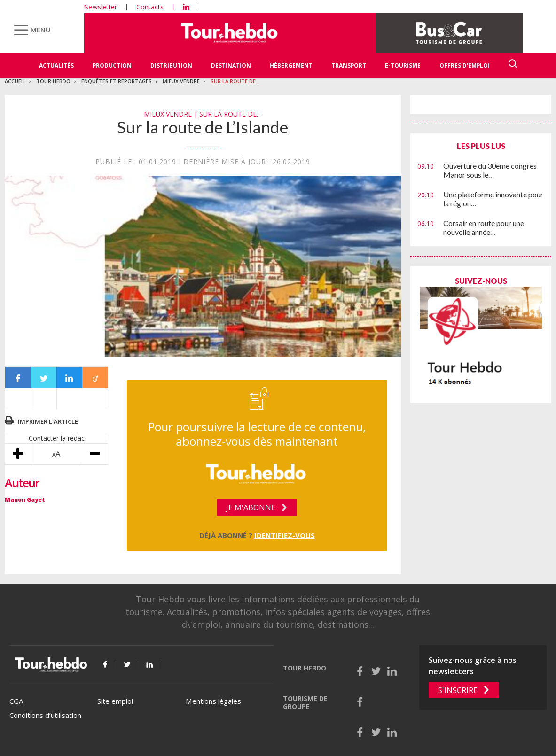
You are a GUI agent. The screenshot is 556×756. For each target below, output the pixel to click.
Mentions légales (213, 701)
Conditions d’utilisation (45, 715)
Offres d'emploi (465, 66)
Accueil (15, 81)
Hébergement (291, 66)
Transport (349, 66)
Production (112, 66)
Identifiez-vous (285, 535)
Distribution (171, 66)
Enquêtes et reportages (117, 81)
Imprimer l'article (48, 421)
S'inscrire (458, 690)
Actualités (56, 66)
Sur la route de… (235, 81)
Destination (231, 66)
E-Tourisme (403, 66)
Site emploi (115, 701)
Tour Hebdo (53, 81)
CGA (16, 701)
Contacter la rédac (57, 438)
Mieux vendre (181, 81)
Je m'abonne (251, 507)
